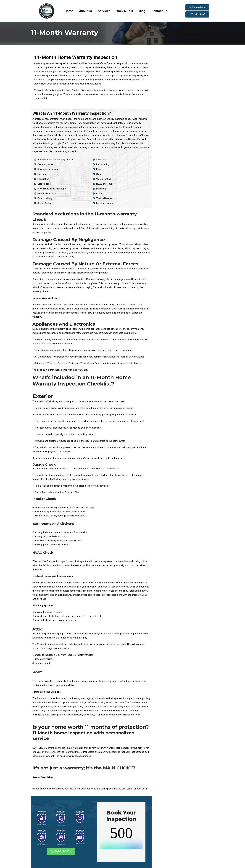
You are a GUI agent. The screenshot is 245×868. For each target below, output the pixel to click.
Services (104, 11)
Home (69, 11)
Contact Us (159, 11)
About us (85, 11)
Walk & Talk (125, 11)
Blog (142, 11)
